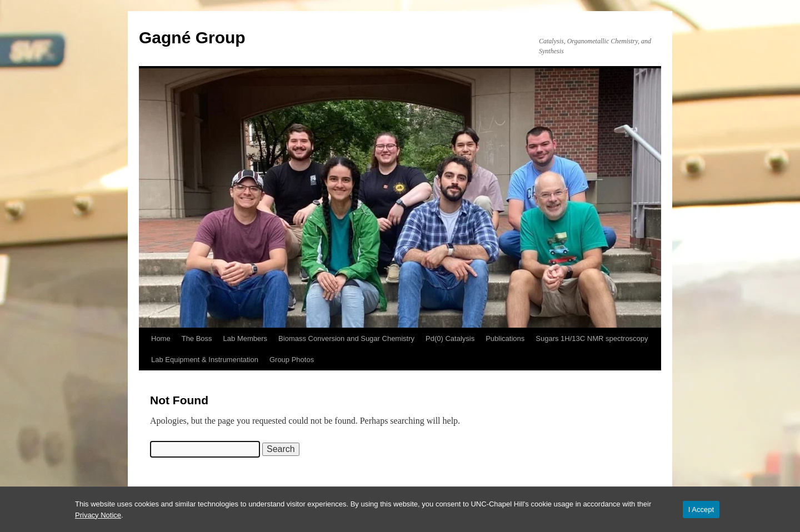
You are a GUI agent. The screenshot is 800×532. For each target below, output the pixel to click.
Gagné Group (192, 37)
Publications (505, 338)
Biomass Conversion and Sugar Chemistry (346, 338)
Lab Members (245, 338)
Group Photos (292, 360)
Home (161, 338)
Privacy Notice (98, 515)
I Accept (701, 510)
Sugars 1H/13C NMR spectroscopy (592, 338)
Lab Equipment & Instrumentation (205, 360)
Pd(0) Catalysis (450, 338)
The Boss (197, 338)
